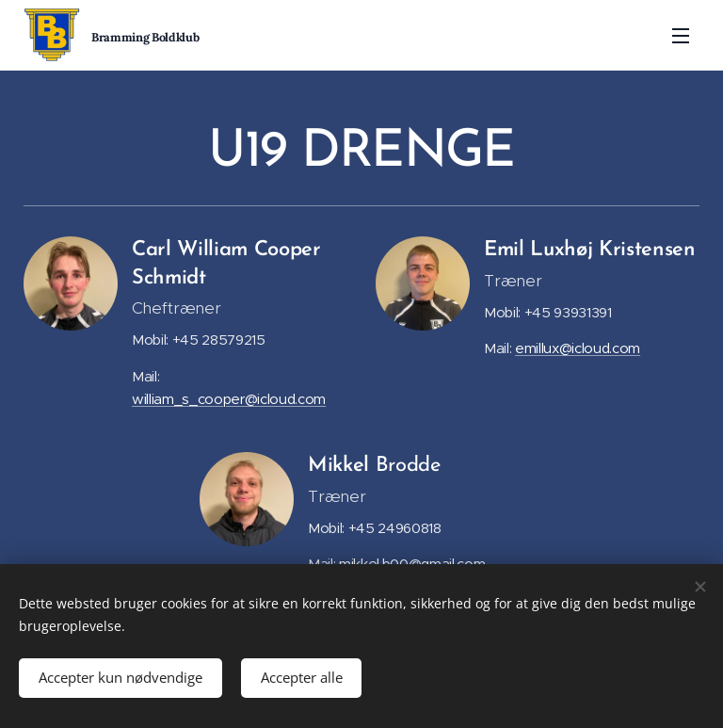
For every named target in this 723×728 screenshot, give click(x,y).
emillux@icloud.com (578, 348)
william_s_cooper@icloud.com (229, 399)
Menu (681, 36)
